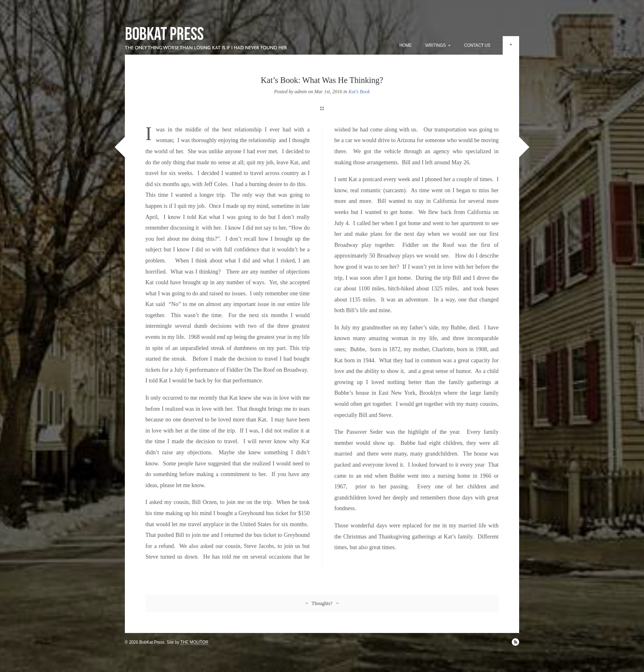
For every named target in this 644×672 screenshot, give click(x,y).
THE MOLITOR (194, 642)
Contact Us (477, 45)
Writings (438, 45)
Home (406, 45)
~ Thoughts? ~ (322, 603)
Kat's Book (359, 92)
